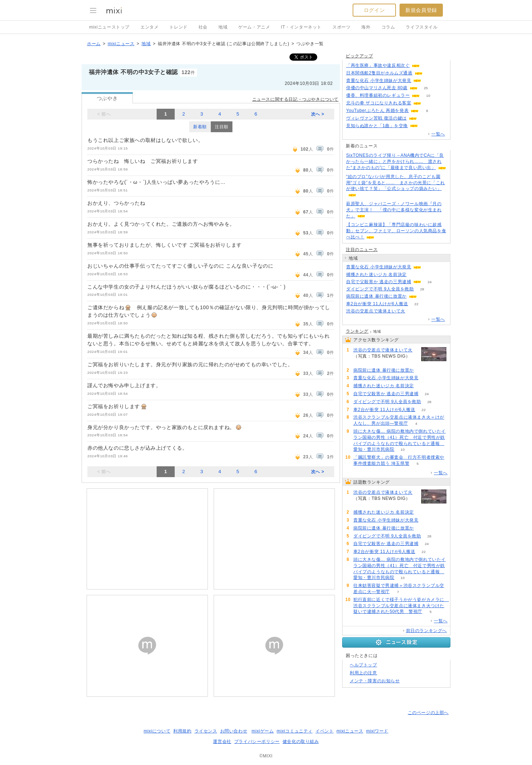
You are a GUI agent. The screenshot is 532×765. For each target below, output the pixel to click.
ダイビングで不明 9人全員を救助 (380, 289)
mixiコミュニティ (295, 731)
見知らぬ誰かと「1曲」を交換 (377, 126)
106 (428, 66)
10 (428, 96)
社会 (203, 27)
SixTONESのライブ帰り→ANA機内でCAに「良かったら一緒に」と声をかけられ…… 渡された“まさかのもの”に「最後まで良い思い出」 (395, 161)
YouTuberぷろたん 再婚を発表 (377, 111)
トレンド (178, 27)
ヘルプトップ (363, 665)
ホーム (94, 44)
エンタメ (149, 27)
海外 (366, 27)
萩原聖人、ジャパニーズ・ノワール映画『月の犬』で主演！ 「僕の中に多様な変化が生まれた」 (394, 210)
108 (430, 81)
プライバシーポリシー (257, 742)
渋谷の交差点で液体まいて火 (376, 311)
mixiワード (377, 731)
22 (416, 304)
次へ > (318, 114)
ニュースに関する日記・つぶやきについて (295, 99)
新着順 (200, 127)
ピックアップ (359, 56)
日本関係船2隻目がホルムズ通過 (379, 73)
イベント (324, 731)
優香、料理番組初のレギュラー (378, 95)
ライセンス (206, 731)
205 (414, 311)
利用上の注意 (363, 673)
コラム (388, 27)
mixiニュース (121, 44)
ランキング (357, 331)
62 (426, 126)
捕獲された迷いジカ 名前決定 (376, 275)
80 (425, 118)
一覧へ (438, 134)
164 (415, 275)
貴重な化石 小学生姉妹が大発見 (379, 81)
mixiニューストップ (109, 27)
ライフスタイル (422, 27)
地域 (223, 27)
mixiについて (157, 731)
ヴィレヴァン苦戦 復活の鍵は (376, 118)
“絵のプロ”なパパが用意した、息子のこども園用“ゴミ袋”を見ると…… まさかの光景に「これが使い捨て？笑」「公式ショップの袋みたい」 (396, 183)
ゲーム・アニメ (254, 27)
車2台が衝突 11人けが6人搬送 (377, 304)
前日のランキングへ (426, 631)
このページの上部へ (428, 713)
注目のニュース (362, 250)
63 (431, 73)
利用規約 (182, 731)
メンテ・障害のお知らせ (375, 681)
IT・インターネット (301, 27)
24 (430, 282)
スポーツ (341, 27)
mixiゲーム (263, 731)
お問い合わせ (234, 731)
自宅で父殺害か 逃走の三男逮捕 (379, 282)
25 (426, 88)
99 (430, 103)
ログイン (374, 10)
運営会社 (222, 742)
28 (422, 289)
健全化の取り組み (301, 742)
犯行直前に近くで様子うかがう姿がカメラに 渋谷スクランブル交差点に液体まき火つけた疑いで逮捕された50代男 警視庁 (401, 606)
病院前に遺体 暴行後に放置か (376, 296)
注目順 (222, 127)
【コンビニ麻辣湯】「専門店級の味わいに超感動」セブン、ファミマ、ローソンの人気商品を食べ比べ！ (396, 231)
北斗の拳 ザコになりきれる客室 (379, 103)
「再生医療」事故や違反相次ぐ (378, 65)
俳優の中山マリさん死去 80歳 (377, 88)
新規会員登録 (421, 10)
